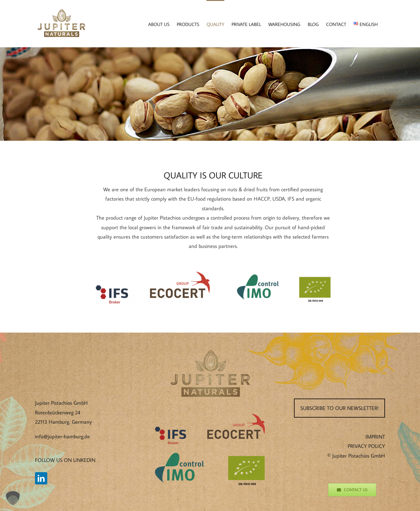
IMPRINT (375, 437)
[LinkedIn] (41, 478)
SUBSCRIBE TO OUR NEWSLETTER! (339, 408)
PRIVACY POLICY (366, 446)
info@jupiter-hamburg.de (62, 436)
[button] (13, 498)
